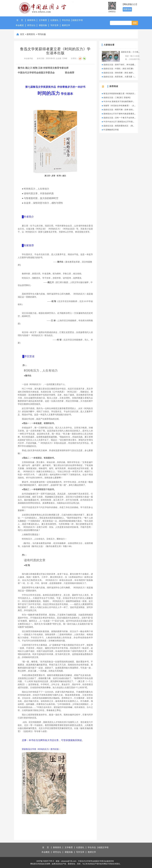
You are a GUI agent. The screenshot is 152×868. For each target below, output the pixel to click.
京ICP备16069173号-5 (45, 861)
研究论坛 (31, 25)
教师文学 (66, 25)
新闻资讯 (31, 20)
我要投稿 (127, 9)
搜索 (135, 23)
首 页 (20, 20)
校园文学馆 (78, 20)
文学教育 (43, 20)
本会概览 (20, 25)
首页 (22, 34)
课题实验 (43, 25)
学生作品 (66, 20)
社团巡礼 (55, 20)
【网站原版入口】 (130, 4)
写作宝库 (55, 25)
